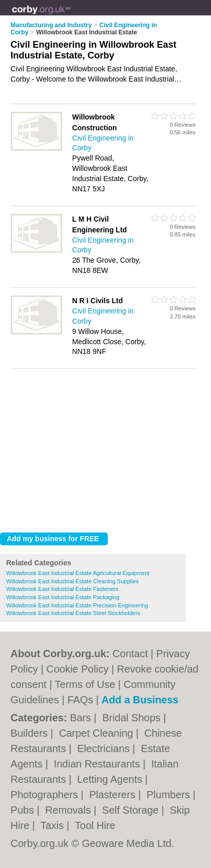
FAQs (80, 700)
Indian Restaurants (98, 764)
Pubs (24, 810)
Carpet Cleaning (98, 733)
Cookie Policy (77, 669)
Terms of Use (85, 684)
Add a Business (140, 700)
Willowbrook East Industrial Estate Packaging (63, 597)
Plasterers (114, 795)
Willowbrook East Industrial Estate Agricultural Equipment (78, 573)
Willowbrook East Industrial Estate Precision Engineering (77, 605)
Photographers (46, 795)
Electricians (105, 748)
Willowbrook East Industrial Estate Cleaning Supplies (72, 581)
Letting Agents (111, 779)
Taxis (54, 825)
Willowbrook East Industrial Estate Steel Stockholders (73, 613)
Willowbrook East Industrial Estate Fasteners (62, 589)
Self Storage (132, 810)
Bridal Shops (133, 718)
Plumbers (170, 795)
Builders (31, 733)
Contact (130, 654)
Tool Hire (95, 825)
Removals (69, 810)
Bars (82, 718)
